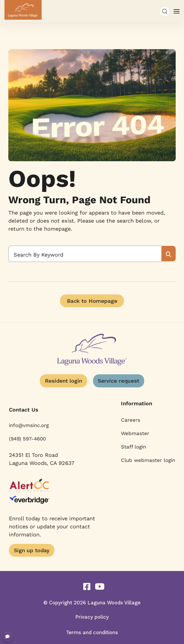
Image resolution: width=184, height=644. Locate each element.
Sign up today (32, 550)
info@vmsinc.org (29, 425)
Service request (118, 381)
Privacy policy (92, 617)
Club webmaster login (148, 460)
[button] (165, 11)
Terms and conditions (92, 632)
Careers (131, 420)
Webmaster (135, 433)
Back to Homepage (92, 301)
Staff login (133, 447)
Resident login (63, 381)
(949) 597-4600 (27, 439)
